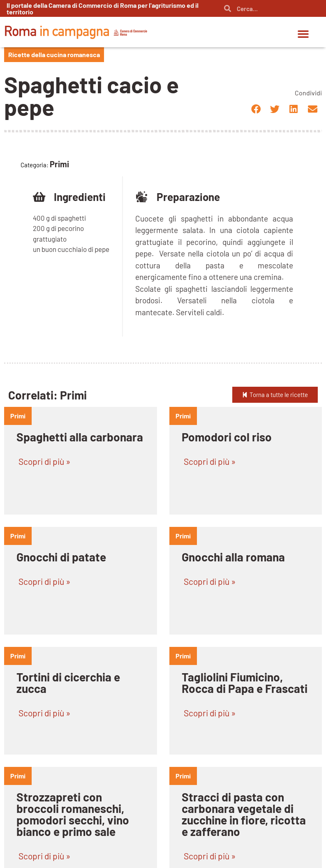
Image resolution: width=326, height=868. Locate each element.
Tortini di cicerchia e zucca (68, 683)
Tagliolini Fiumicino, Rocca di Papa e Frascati (245, 683)
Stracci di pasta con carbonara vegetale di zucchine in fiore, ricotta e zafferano (244, 814)
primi (18, 416)
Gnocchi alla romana (233, 557)
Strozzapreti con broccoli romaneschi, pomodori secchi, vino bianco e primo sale (73, 814)
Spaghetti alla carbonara (80, 437)
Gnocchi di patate (61, 557)
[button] (303, 34)
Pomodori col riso (227, 437)
